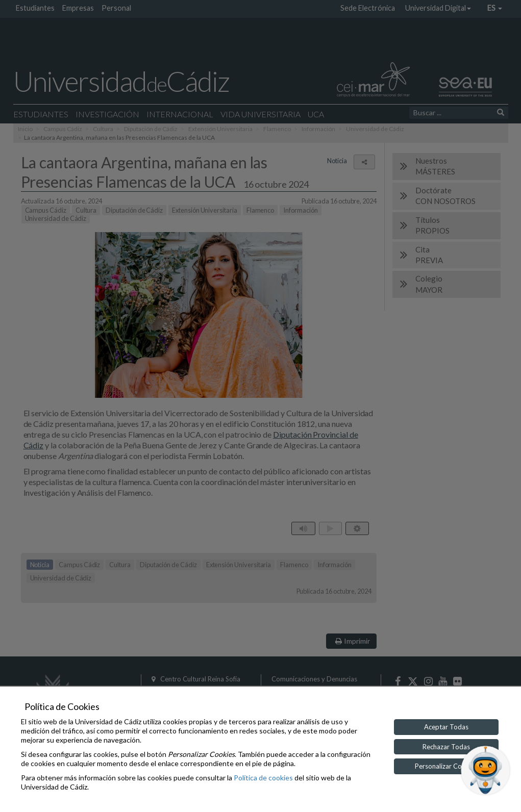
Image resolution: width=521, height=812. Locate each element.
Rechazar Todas (446, 747)
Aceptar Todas (446, 727)
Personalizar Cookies (446, 766)
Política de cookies (263, 778)
